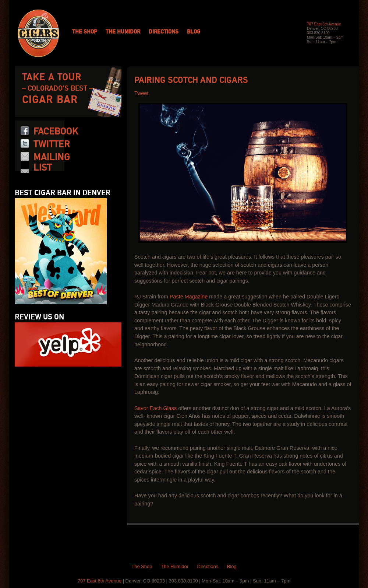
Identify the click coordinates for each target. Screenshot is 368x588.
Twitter (52, 144)
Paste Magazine (189, 297)
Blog (194, 32)
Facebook (56, 132)
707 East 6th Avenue (324, 24)
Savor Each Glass (155, 408)
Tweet (141, 93)
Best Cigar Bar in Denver (63, 193)
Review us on (39, 317)
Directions (164, 32)
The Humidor (123, 32)
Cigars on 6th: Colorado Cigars (38, 33)
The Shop (85, 32)
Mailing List (52, 162)
